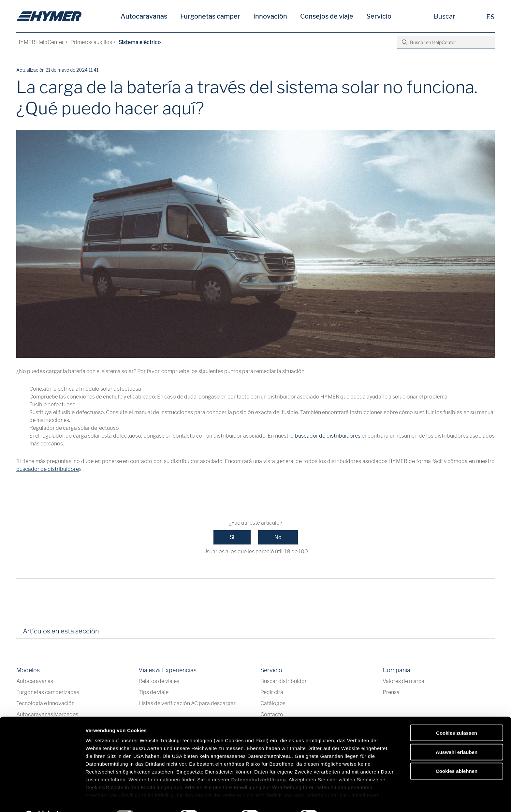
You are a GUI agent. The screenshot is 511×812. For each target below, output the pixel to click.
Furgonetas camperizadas (48, 692)
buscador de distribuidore (48, 469)
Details (338, 799)
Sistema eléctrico (140, 42)
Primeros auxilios (91, 42)
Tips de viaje (153, 692)
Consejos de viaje (327, 16)
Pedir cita (272, 692)
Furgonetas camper (210, 16)
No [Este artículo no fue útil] (278, 537)
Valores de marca (403, 681)
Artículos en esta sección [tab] (61, 631)
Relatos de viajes (159, 681)
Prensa (391, 692)
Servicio (379, 16)
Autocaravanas (144, 16)
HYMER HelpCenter (40, 42)
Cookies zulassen (457, 717)
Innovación (270, 16)
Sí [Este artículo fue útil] (232, 537)
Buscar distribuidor (284, 681)
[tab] (113, 633)
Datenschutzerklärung (259, 763)
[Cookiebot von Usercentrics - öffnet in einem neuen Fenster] (42, 799)
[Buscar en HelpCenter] (446, 42)
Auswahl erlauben (457, 736)
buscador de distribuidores (328, 436)
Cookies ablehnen (457, 755)
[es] (49, 16)
